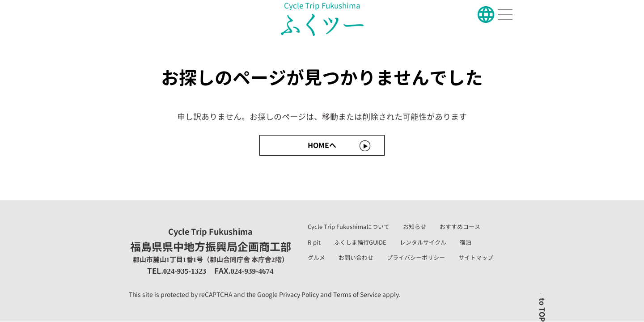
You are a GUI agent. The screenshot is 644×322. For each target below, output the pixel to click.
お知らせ (415, 227)
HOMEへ (322, 145)
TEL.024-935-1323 (177, 271)
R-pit (314, 242)
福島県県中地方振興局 (211, 241)
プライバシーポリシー (416, 258)
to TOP (542, 310)
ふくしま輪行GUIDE (360, 242)
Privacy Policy (299, 294)
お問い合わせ (356, 258)
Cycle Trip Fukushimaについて (349, 227)
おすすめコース (460, 227)
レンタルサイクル (423, 242)
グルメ (316, 258)
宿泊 (466, 242)
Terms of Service (357, 294)
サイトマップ (476, 258)
